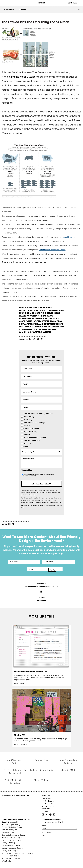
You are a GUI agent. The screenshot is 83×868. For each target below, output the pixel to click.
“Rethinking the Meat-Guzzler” (19, 77)
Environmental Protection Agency (52, 250)
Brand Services (8, 831)
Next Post (42, 598)
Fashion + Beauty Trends (41, 769)
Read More (20, 682)
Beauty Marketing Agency (13, 826)
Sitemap (45, 834)
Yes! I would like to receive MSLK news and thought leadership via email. (39, 475)
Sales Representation (32, 441)
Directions (46, 808)
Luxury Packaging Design (12, 847)
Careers (45, 810)
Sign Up (63, 569)
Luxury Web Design (10, 849)
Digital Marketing (30, 432)
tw (34, 339)
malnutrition (67, 237)
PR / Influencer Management (35, 438)
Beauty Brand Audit (10, 821)
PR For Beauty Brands (11, 855)
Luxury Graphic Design (11, 844)
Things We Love (41, 779)
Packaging (28, 420)
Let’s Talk (72, 3)
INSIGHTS (42, 3)
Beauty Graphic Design (11, 823)
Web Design (7, 860)
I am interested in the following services (37, 414)
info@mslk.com (48, 800)
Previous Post (42, 584)
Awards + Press (41, 759)
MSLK (11, 3)
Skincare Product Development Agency (18, 852)
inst (42, 339)
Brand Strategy (29, 417)
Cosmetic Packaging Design (14, 834)
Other (26, 446)
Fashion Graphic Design (12, 836)
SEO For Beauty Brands (11, 857)
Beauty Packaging (9, 829)
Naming (27, 435)
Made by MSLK (68, 769)
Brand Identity (29, 443)
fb (30, 339)
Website (27, 426)
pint (38, 339)
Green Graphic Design (11, 839)
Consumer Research (31, 429)
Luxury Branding (8, 842)
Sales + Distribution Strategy (34, 423)
